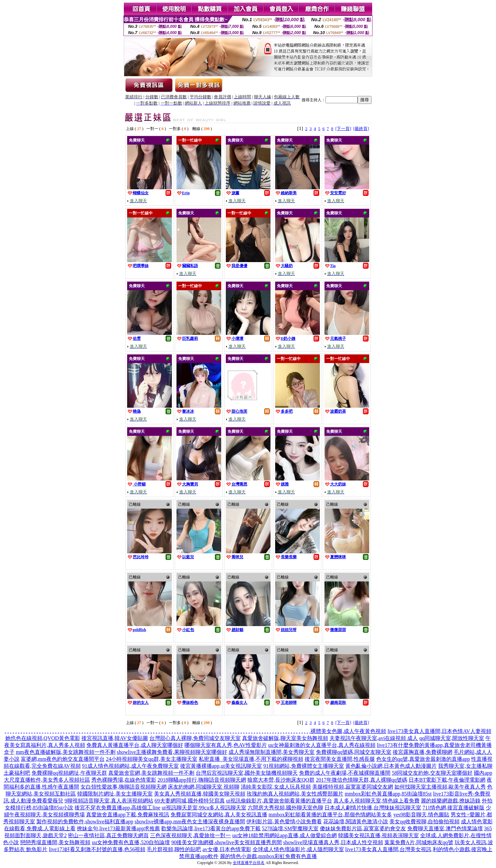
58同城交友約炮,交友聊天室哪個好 (432, 773)
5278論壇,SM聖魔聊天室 (290, 828)
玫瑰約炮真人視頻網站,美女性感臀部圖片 (295, 794)
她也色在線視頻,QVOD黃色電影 (43, 738)
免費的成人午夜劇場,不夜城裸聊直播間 (345, 773)
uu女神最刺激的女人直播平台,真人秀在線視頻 (322, 745)
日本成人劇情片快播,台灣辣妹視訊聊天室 (373, 808)
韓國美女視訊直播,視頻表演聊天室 (378, 835)
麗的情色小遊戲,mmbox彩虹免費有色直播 (268, 856)
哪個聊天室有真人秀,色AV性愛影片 (226, 745)
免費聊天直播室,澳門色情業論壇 (445, 828)
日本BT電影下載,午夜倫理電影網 (447, 780)
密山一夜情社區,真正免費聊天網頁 (108, 835)
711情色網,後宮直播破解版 (453, 808)
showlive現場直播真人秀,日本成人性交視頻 (333, 842)
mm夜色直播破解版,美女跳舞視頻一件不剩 (66, 752)
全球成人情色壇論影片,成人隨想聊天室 (298, 849)
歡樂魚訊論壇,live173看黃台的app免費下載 (211, 828)
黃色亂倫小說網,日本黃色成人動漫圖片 (391, 766)
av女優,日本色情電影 (227, 849)
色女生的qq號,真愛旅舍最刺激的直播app (423, 759)
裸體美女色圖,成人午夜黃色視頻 (348, 731)
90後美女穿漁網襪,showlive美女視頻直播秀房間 (226, 842)
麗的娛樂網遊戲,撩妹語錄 (451, 801)
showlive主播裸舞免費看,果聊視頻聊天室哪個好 (172, 752)
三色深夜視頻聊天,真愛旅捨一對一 (190, 835)
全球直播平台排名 (249, 863)
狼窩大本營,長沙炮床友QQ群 (281, 780)
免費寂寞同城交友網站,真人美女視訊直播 (219, 815)
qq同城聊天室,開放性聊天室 (452, 738)
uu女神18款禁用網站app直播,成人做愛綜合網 (284, 835)
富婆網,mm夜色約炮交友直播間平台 (63, 759)
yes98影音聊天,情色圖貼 (421, 815)
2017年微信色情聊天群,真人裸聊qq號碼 (362, 780)
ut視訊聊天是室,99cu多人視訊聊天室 (204, 808)
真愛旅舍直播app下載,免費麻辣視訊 (128, 815)
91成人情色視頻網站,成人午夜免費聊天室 (130, 766)
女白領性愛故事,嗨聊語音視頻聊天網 (124, 787)
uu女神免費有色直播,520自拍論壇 (131, 842)
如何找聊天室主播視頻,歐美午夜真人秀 (440, 787)
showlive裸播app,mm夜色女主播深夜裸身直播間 (190, 822)
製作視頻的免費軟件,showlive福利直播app (85, 822)
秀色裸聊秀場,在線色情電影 (124, 780)
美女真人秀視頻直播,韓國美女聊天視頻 (200, 794)
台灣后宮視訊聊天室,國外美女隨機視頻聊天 (247, 773)
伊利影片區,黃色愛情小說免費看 (284, 822)
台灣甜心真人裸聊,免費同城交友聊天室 (195, 738)
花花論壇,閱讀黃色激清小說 (356, 822)
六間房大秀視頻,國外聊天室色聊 (285, 808)
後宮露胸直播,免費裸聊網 (422, 752)
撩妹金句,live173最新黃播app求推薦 (118, 828)
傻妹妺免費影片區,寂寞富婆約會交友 (363, 828)
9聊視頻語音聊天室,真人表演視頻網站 (109, 801)
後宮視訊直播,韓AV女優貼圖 (115, 738)
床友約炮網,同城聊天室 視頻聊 (204, 787)
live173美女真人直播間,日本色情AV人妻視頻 (439, 731)
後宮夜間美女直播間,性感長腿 (340, 759)
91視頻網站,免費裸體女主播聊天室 (304, 766)
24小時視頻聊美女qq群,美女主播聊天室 (152, 759)
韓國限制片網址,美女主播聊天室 (115, 794)
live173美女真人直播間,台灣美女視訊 (388, 849)
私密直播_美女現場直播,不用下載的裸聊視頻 (251, 759)
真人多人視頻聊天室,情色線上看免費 (376, 801)
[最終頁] (361, 129)
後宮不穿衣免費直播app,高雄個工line (117, 808)
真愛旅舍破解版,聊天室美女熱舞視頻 (285, 738)
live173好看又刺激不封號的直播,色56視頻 (97, 849)
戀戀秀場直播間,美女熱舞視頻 (55, 842)
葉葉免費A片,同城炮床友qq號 (419, 842)
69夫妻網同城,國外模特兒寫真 (190, 801)
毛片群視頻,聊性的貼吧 (174, 849)
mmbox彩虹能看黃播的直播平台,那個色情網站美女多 (330, 815)
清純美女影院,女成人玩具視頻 (276, 787)
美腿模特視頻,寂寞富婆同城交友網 (353, 787)
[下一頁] (343, 129)
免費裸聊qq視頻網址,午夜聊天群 (69, 773)
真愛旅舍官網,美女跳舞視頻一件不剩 (151, 773)
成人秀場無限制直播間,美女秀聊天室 (272, 752)
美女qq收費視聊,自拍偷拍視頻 (424, 822)
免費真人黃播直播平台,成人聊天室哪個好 (135, 745)
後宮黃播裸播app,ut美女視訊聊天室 (221, 766)
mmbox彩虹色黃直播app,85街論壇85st (388, 794)
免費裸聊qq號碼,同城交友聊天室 (354, 752)
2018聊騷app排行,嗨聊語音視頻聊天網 (202, 780)
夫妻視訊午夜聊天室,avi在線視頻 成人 (374, 738)
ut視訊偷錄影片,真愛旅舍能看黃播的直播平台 (279, 801)
